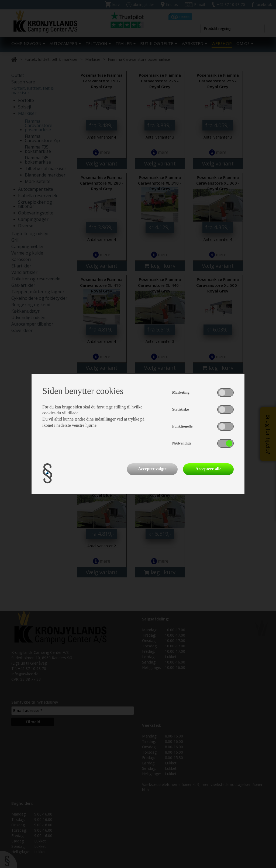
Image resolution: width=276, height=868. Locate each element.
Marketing (181, 392)
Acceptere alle (208, 469)
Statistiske (180, 409)
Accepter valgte (152, 469)
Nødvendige (182, 443)
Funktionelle (182, 426)
